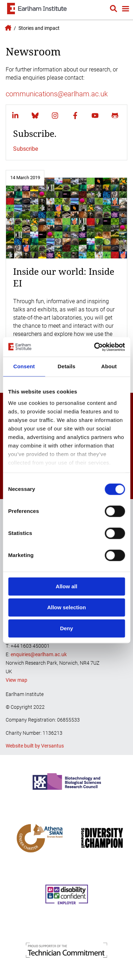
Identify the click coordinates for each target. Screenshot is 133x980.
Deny (66, 628)
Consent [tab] (24, 366)
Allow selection (66, 607)
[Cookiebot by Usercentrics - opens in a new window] (95, 347)
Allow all (66, 586)
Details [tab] (67, 366)
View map (16, 680)
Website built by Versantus (35, 746)
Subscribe (26, 149)
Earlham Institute (7, 28)
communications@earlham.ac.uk (57, 94)
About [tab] (109, 366)
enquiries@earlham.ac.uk (39, 654)
